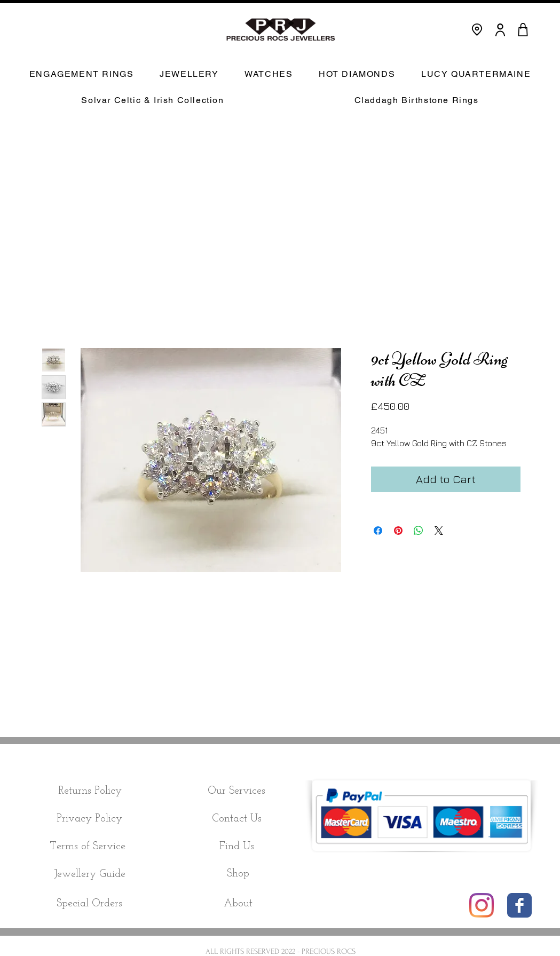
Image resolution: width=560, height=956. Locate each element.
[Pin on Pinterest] (398, 531)
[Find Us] (237, 847)
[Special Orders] (90, 904)
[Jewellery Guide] (90, 875)
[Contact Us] (237, 819)
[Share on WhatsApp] (419, 531)
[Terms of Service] (88, 847)
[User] (500, 30)
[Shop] (238, 874)
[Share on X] (439, 531)
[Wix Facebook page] (519, 905)
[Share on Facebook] (378, 531)
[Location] (477, 30)
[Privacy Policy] (90, 819)
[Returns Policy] (90, 791)
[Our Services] (237, 791)
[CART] (523, 30)
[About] (238, 904)
